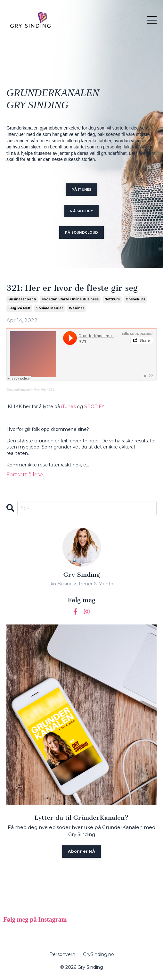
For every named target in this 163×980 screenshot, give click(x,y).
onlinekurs (135, 299)
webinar (77, 308)
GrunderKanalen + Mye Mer (26, 390)
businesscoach (22, 299)
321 (51, 390)
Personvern (62, 954)
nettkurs (112, 299)
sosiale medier (50, 308)
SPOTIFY (94, 406)
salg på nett (19, 308)
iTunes (68, 406)
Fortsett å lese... (26, 475)
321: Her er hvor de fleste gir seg (72, 288)
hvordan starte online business (70, 299)
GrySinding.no (98, 954)
